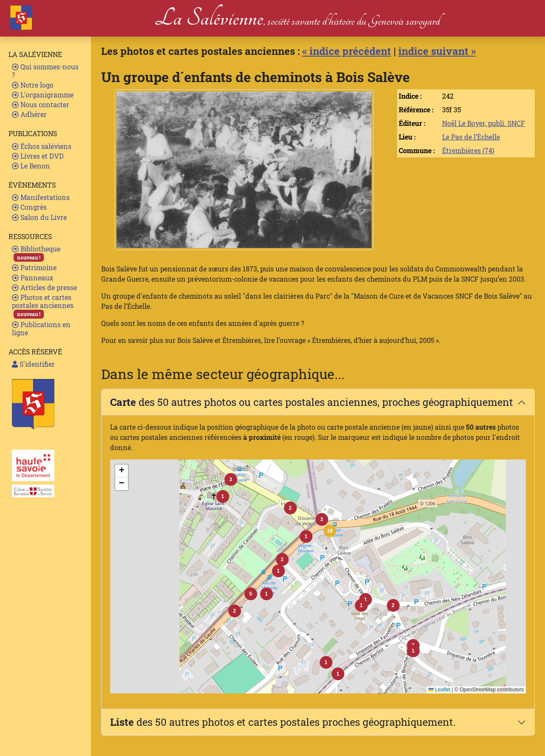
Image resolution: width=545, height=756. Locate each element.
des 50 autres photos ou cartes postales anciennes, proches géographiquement (312, 402)
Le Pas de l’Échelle (471, 137)
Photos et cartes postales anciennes (43, 306)
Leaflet (439, 690)
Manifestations (41, 197)
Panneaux (33, 278)
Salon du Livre (39, 217)
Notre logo (33, 85)
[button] (330, 531)
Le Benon (31, 166)
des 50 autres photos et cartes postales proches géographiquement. (283, 722)
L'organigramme (43, 95)
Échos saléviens (42, 146)
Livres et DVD (38, 156)
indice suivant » (437, 51)
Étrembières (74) (468, 150)
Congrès (29, 207)
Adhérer (29, 114)
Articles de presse (44, 287)
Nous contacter (41, 104)
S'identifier (33, 364)
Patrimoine (34, 267)
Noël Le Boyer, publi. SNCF (484, 123)
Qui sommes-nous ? (45, 71)
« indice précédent (347, 51)
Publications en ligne (41, 328)
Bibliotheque (36, 253)
